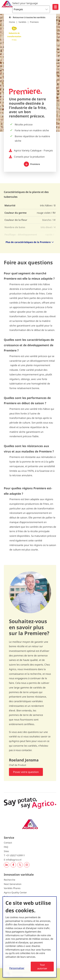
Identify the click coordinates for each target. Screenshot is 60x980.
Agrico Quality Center (15, 892)
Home (12, 22)
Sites (6, 851)
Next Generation (13, 884)
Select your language (25, 3)
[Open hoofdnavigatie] (55, 7)
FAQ (6, 847)
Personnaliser (17, 968)
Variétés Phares (12, 888)
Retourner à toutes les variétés (29, 17)
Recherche (10, 880)
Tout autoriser (42, 967)
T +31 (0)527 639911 (14, 855)
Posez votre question (26, 772)
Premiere (34, 22)
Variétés (22, 22)
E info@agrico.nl (13, 860)
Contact (8, 843)
